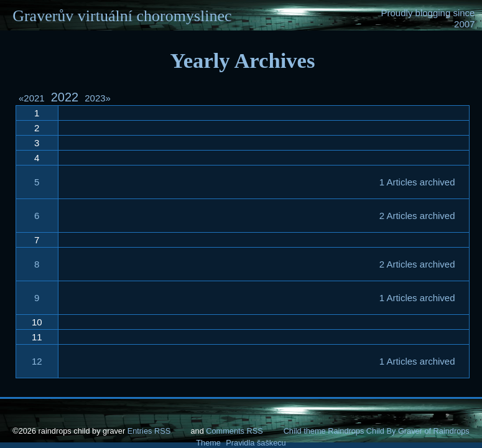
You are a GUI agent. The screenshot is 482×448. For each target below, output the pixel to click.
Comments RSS (234, 431)
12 (37, 361)
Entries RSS (149, 431)
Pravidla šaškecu (256, 443)
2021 (34, 98)
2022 (65, 97)
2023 (98, 98)
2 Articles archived (417, 216)
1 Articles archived (417, 182)
